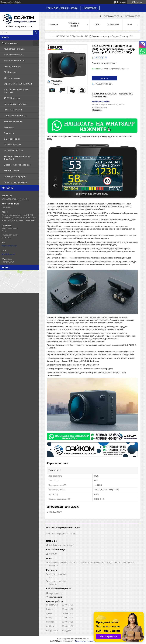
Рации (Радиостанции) (14, 49)
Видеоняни (9, 127)
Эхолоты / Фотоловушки (15, 182)
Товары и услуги (9, 43)
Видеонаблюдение (13, 121)
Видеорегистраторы (13, 55)
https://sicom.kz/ (9, 246)
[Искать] (36, 33)
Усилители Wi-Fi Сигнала (15, 104)
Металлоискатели (12, 145)
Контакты (114, 24)
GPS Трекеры (10, 72)
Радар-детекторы (12, 66)
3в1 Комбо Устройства (14, 60)
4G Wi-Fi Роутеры (12, 98)
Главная (53, 24)
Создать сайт (6, 2)
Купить (104, 78)
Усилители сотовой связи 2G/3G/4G (16, 91)
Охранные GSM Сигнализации (18, 84)
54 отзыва (121, 2)
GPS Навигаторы (12, 78)
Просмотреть (90, 8)
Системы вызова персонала (17, 165)
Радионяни (9, 133)
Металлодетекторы (13, 150)
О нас (97, 24)
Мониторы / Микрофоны (15, 176)
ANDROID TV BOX (11, 171)
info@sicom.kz (8, 254)
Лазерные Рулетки (13, 110)
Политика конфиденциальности (61, 533)
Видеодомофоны (12, 139)
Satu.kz (86, 638)
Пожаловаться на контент (85, 641)
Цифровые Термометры (15, 116)
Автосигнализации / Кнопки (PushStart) (17, 158)
